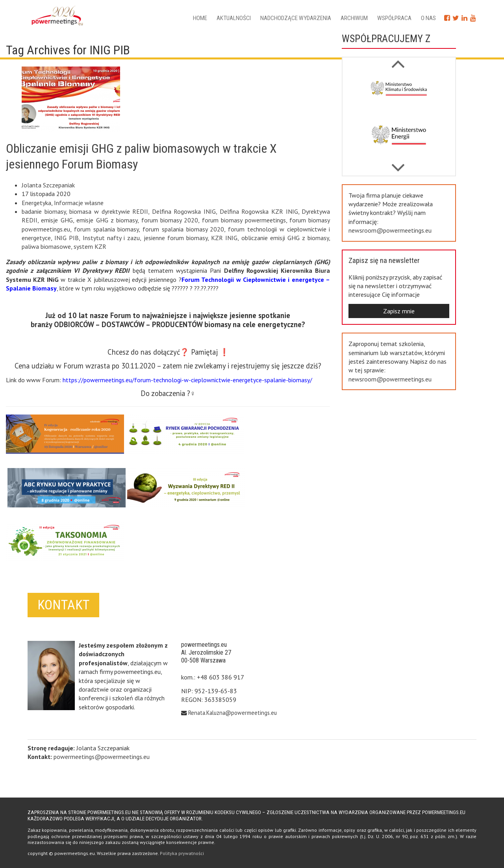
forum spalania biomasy (107, 229)
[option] (399, 95)
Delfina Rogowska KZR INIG (259, 211)
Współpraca (394, 18)
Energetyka (36, 203)
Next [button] (398, 60)
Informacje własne (79, 203)
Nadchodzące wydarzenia (296, 18)
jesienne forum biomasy (176, 238)
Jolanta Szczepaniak (48, 185)
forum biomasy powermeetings (244, 220)
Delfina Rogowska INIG (184, 211)
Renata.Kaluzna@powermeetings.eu (233, 713)
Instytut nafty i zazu (111, 238)
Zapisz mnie (399, 311)
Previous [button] (398, 164)
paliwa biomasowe (46, 246)
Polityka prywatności (182, 853)
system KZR (90, 246)
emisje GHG (57, 220)
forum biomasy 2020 (170, 220)
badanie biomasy (44, 211)
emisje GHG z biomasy (107, 220)
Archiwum (354, 18)
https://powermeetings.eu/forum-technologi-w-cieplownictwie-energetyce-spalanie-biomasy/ (187, 380)
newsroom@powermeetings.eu (390, 230)
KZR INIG (224, 238)
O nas (428, 18)
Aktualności (234, 18)
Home (200, 18)
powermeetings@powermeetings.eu (102, 757)
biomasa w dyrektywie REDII (109, 211)
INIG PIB (67, 238)
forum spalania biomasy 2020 (183, 229)
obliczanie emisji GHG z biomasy (285, 238)
